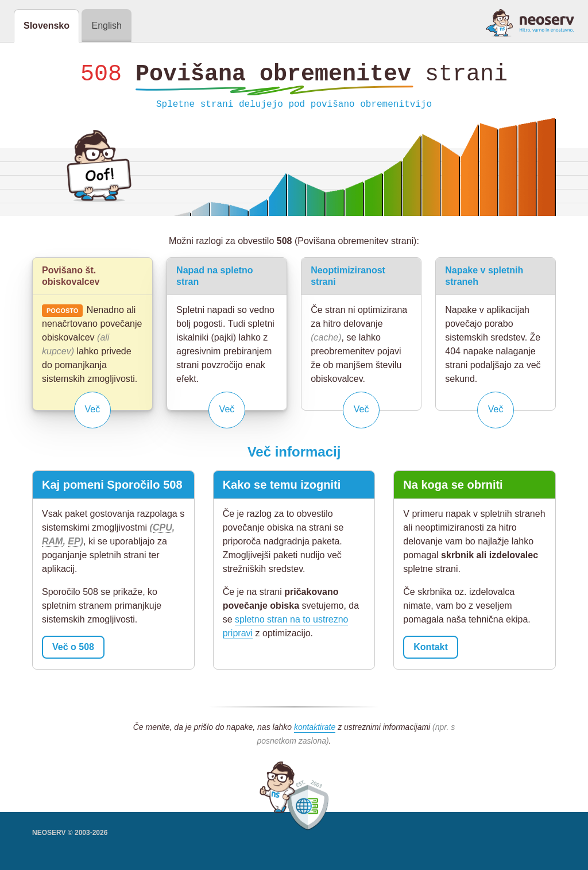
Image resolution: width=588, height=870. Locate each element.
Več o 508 (73, 650)
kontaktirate (315, 730)
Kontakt (431, 650)
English (106, 26)
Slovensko (47, 26)
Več (93, 412)
